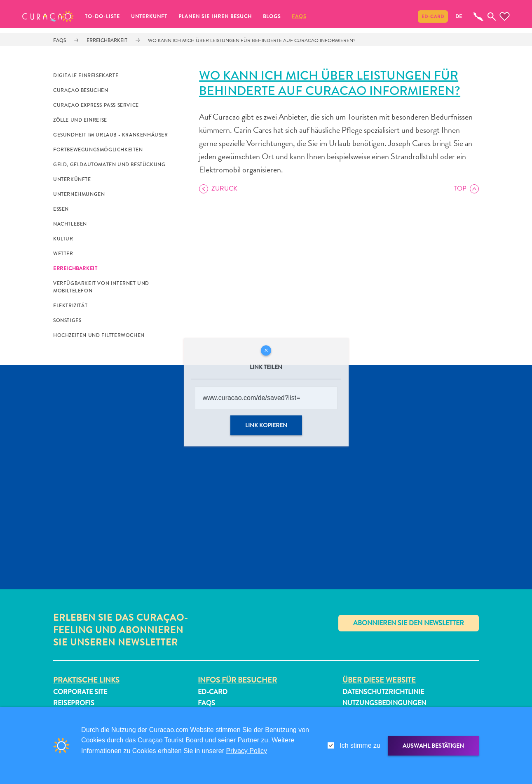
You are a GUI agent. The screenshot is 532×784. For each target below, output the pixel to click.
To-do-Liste (102, 16)
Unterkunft (149, 16)
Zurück (224, 188)
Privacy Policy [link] (246, 751)
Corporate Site (80, 692)
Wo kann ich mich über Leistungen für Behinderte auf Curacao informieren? (252, 40)
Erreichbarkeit (107, 40)
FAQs (299, 16)
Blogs (272, 16)
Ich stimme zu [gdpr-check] (360, 745)
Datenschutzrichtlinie (383, 692)
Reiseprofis (74, 703)
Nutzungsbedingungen (384, 703)
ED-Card (433, 16)
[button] (48, 16)
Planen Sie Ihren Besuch (215, 16)
